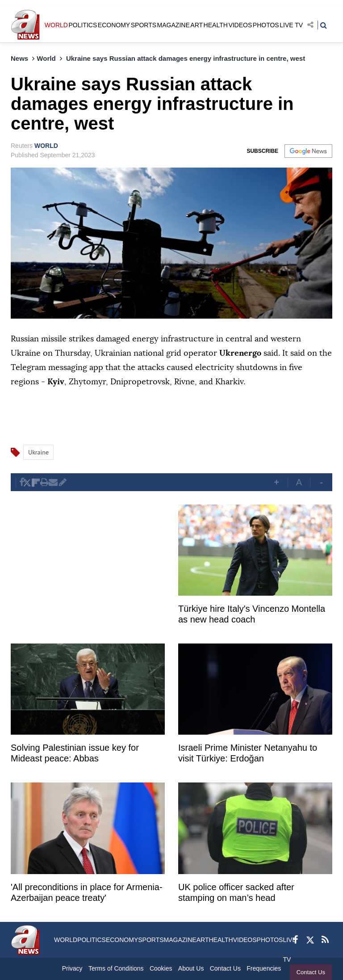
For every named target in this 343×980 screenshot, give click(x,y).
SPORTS (144, 25)
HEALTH (216, 25)
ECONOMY (114, 25)
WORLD (56, 25)
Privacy (72, 968)
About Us (191, 968)
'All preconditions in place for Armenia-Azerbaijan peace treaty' (87, 892)
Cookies (161, 968)
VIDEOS (240, 25)
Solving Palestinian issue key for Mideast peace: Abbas (75, 753)
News (19, 58)
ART (197, 25)
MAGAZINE (174, 25)
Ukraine (38, 452)
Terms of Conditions (116, 968)
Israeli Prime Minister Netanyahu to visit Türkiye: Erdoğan (248, 753)
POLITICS (83, 25)
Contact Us (311, 972)
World (46, 58)
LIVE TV (291, 25)
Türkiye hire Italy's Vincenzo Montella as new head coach (252, 614)
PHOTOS (266, 25)
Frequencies (264, 968)
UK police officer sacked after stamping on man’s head (236, 892)
